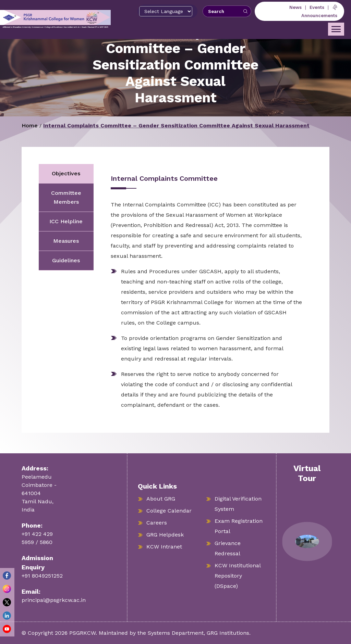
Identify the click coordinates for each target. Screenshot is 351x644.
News (295, 7)
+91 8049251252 (42, 576)
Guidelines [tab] (66, 260)
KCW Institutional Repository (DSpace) (238, 576)
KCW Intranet (164, 547)
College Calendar (169, 511)
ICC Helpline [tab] (66, 221)
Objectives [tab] (66, 173)
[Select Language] (166, 11)
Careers (157, 523)
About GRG (161, 499)
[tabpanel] (203, 292)
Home (30, 125)
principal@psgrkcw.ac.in (54, 600)
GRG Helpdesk (165, 535)
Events (317, 7)
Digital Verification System (238, 504)
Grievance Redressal (228, 548)
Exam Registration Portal (239, 526)
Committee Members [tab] (66, 197)
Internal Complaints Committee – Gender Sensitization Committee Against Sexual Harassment (176, 125)
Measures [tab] (66, 241)
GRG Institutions (228, 633)
